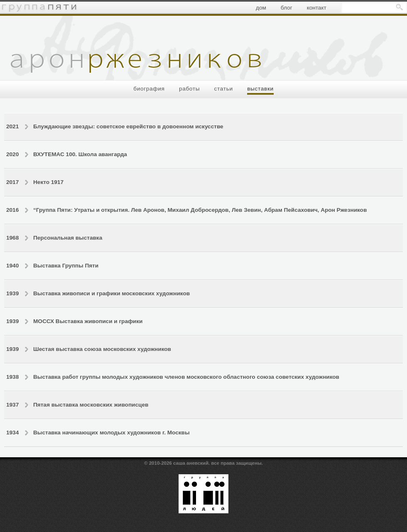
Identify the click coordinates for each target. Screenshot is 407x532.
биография (149, 89)
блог (287, 8)
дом (261, 8)
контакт (317, 8)
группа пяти (39, 7)
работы (189, 89)
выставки (260, 89)
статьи (224, 89)
